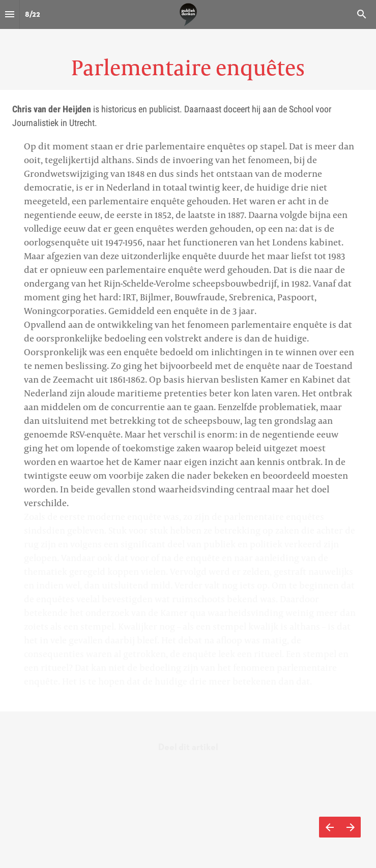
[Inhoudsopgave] (10, 14)
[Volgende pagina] (350, 827)
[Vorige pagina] (329, 827)
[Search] (362, 14)
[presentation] (188, 45)
